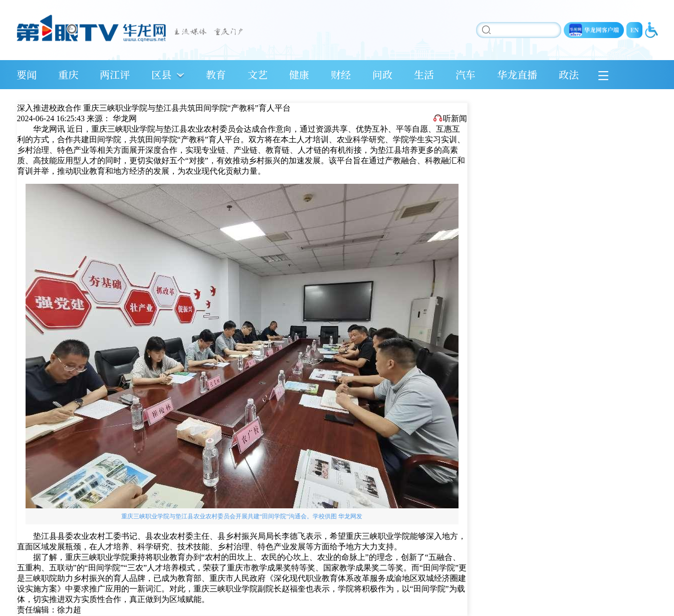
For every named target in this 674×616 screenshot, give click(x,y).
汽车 (466, 74)
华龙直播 (517, 74)
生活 (424, 74)
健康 (299, 74)
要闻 (27, 74)
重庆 (68, 74)
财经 (341, 74)
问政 (382, 74)
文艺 (258, 74)
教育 (216, 74)
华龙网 (125, 118)
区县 (161, 74)
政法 (569, 74)
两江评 (115, 74)
